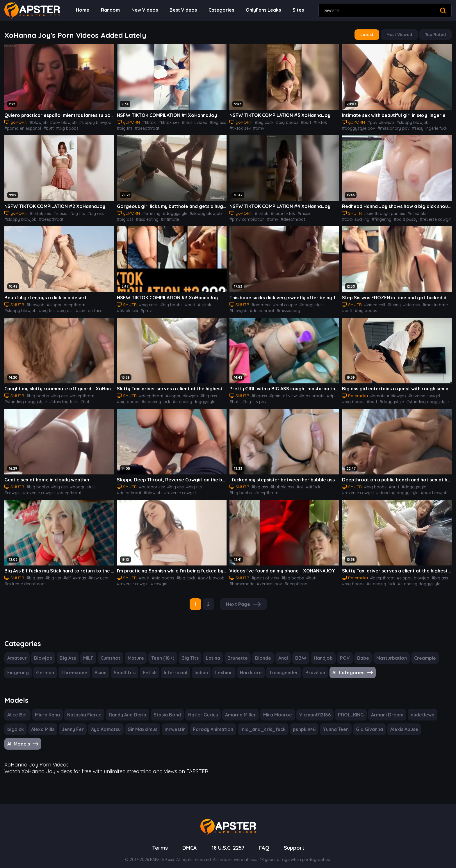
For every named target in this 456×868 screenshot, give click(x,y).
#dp (324, 393)
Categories (219, 10)
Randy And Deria (127, 709)
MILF (89, 653)
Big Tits (190, 653)
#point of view (281, 393)
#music (57, 212)
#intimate (166, 218)
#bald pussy (373, 218)
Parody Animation (213, 724)
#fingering (351, 218)
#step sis (409, 303)
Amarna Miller (239, 709)
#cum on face (50, 308)
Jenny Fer (73, 724)
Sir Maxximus (143, 724)
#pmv (256, 127)
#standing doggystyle (24, 399)
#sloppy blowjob (88, 121)
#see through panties (384, 212)
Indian (199, 668)
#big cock (263, 121)
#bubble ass (281, 483)
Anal (281, 653)
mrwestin (176, 724)
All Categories (348, 668)
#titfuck (309, 483)
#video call (375, 303)
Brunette (236, 653)
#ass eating (145, 218)
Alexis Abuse (402, 724)
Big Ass (67, 653)
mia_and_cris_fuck (261, 724)
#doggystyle (172, 212)
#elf (64, 574)
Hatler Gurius (202, 709)
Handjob (321, 653)
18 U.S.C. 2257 (228, 841)
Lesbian (222, 668)
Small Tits (123, 668)
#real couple (283, 303)
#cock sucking (438, 212)
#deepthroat (144, 127)
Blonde (261, 653)
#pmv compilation (245, 218)
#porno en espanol (21, 127)
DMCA (188, 841)
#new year (94, 574)
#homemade (325, 574)
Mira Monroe (276, 709)
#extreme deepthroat (23, 580)
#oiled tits (414, 212)
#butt (45, 127)
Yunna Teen (333, 724)
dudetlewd (421, 709)
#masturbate (431, 303)
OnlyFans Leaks (260, 10)
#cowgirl (100, 483)
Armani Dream (386, 709)
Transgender (280, 668)
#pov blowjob (59, 121)
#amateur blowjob (385, 393)
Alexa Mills (43, 724)
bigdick (15, 724)
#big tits (124, 127)
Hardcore (248, 668)
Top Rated (436, 34)
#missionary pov (388, 127)
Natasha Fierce (84, 709)
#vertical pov (241, 580)
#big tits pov (240, 399)
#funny (393, 303)
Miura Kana (48, 709)
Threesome (73, 668)
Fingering (18, 668)
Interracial (174, 668)
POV (343, 653)
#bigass (259, 393)
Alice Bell (18, 709)
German (44, 668)
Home (82, 10)
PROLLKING (350, 709)
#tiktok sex (165, 121)
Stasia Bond (166, 709)
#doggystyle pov (357, 127)
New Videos (144, 10)
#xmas (76, 574)
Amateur (17, 653)
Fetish (149, 668)
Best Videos (182, 10)
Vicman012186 (313, 709)
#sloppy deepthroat (63, 303)
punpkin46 (301, 724)
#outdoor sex (152, 483)
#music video (189, 121)
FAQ (266, 841)
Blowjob (42, 653)
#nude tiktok (279, 212)
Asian (99, 668)
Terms (158, 841)
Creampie (420, 653)
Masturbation (388, 653)
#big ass (211, 121)
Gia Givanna (366, 724)
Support (296, 841)
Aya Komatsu (106, 724)
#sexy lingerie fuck (422, 127)
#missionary (264, 308)
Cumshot (111, 653)
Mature (136, 653)
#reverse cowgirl (401, 218)
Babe (360, 653)
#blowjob (37, 121)
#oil (297, 483)
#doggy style (78, 483)
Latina (212, 653)
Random (110, 10)
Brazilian (311, 668)
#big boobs (62, 127)
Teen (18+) (163, 653)
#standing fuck (58, 399)
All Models (23, 738)
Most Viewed (401, 34)
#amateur (261, 303)
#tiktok (147, 121)
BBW (299, 653)
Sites (295, 10)
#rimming (150, 212)
